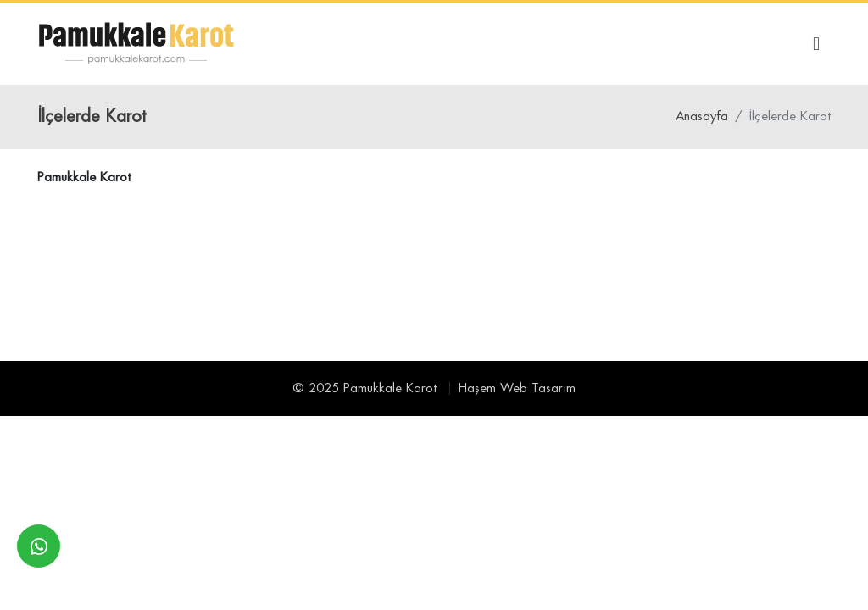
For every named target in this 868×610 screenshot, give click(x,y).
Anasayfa (702, 116)
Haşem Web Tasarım (517, 388)
